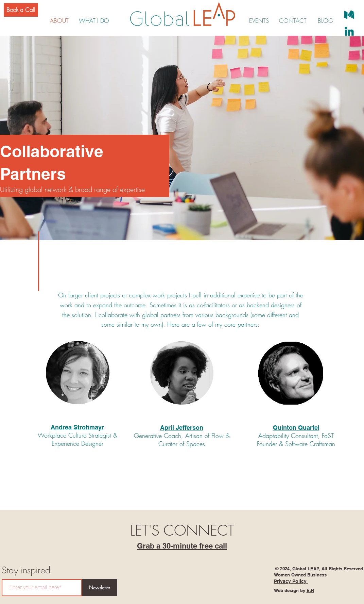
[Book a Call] (21, 10)
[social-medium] (349, 15)
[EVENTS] (259, 21)
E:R (310, 590)
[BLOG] (325, 21)
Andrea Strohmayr (77, 427)
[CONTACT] (293, 21)
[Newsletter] (100, 588)
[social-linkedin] (349, 31)
